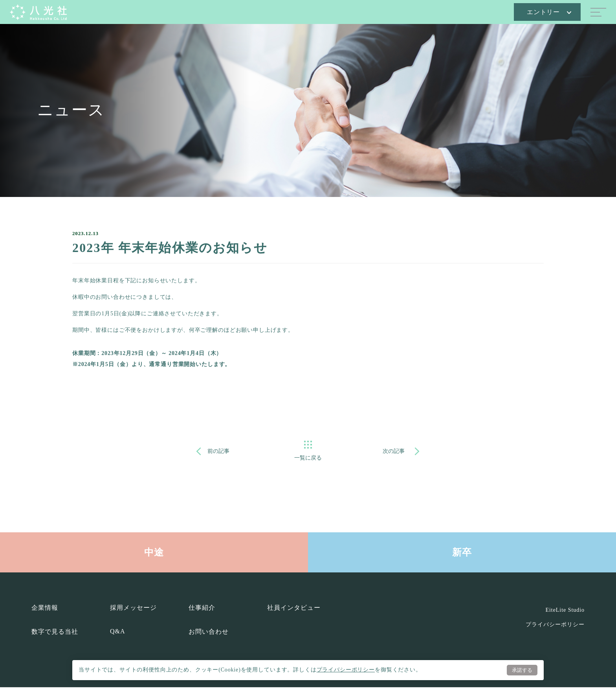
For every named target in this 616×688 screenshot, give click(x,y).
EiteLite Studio (565, 611)
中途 (154, 553)
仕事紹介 (202, 608)
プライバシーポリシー (346, 669)
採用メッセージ (133, 608)
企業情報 (45, 608)
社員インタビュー (294, 608)
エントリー (549, 12)
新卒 (462, 553)
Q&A (117, 632)
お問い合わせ (209, 632)
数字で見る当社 (55, 632)
